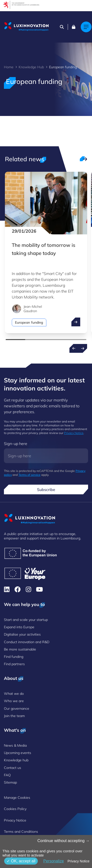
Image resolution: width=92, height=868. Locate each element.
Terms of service (29, 475)
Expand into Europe (19, 627)
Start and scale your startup (26, 620)
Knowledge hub (16, 760)
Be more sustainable (20, 649)
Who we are (14, 701)
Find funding (14, 657)
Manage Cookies (17, 798)
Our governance (17, 708)
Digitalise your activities (22, 634)
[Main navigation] (86, 27)
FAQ (7, 775)
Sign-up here (16, 444)
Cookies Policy (15, 809)
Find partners (14, 664)
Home (9, 67)
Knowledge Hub (31, 67)
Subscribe (46, 490)
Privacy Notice (74, 433)
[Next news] (83, 348)
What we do (14, 694)
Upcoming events (18, 753)
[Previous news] (74, 348)
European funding (29, 322)
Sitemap (10, 782)
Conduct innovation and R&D (27, 642)
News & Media (15, 745)
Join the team (14, 716)
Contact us (13, 768)
